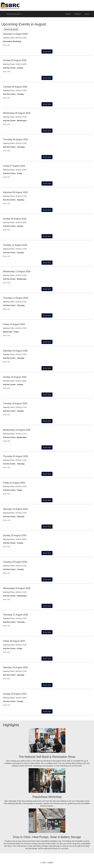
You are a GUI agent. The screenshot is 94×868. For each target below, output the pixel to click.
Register (78, 14)
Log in (87, 14)
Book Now (47, 51)
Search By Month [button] (14, 14)
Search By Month (11, 29)
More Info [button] (7, 45)
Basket (68, 14)
